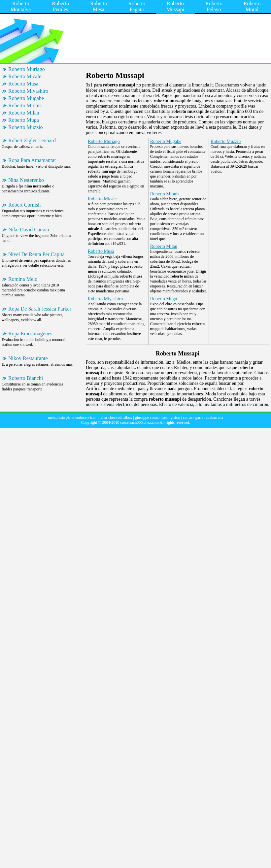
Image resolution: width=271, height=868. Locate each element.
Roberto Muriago (27, 69)
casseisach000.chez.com (139, 422)
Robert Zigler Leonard (32, 140)
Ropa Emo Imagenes (30, 334)
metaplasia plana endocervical (72, 417)
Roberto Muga (24, 120)
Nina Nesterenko (26, 180)
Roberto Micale (25, 76)
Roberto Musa (23, 84)
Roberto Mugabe (26, 98)
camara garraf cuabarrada (203, 417)
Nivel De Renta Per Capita (36, 254)
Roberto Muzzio (25, 127)
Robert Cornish (24, 205)
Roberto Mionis (25, 105)
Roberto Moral (252, 6)
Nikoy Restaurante (28, 358)
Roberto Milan (24, 113)
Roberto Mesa (99, 6)
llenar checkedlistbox (115, 417)
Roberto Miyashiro (28, 91)
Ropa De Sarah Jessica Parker (40, 309)
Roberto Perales (60, 6)
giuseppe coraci (147, 417)
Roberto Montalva (21, 6)
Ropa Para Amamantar (32, 160)
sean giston (171, 417)
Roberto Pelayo (214, 6)
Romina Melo (23, 279)
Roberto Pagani (137, 6)
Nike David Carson (29, 230)
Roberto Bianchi (26, 378)
